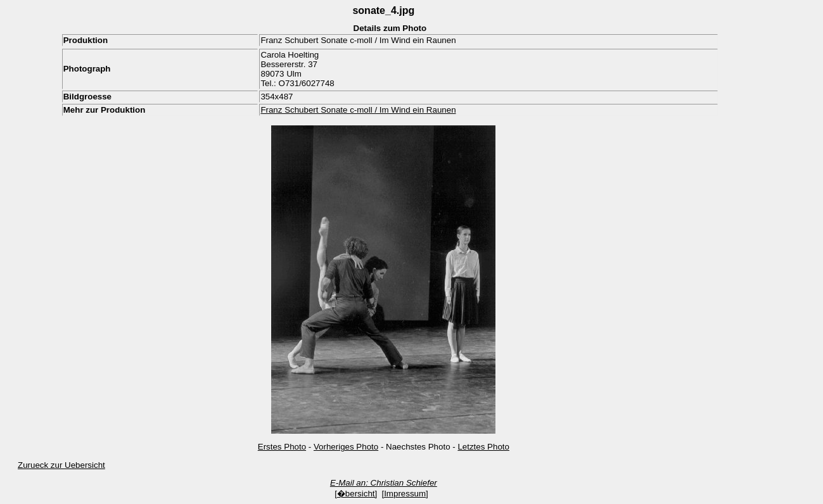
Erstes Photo (282, 447)
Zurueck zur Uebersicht (61, 465)
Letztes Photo (483, 447)
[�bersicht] (356, 494)
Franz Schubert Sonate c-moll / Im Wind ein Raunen (358, 110)
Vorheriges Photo (346, 447)
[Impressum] (405, 494)
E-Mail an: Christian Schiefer (384, 483)
